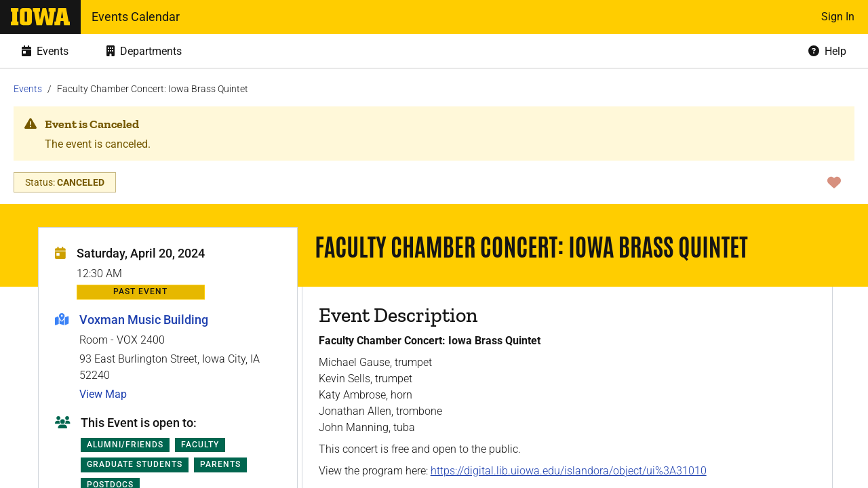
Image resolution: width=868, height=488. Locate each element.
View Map (103, 394)
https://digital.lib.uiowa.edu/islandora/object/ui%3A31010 (569, 471)
